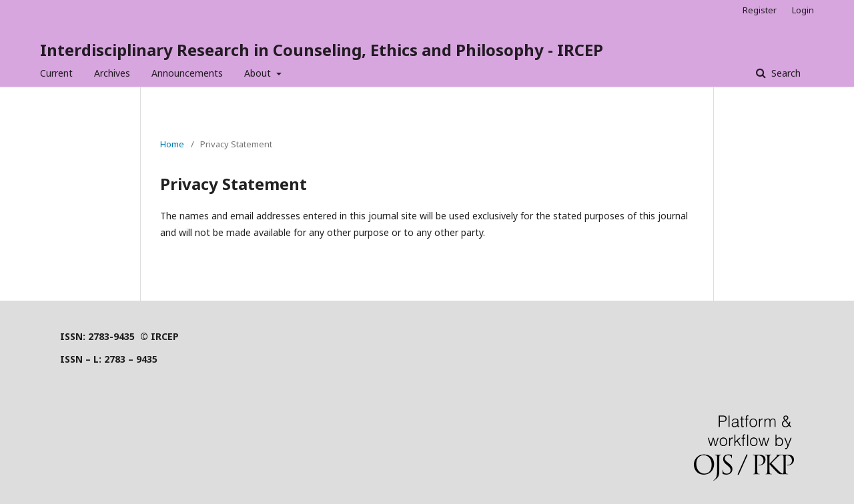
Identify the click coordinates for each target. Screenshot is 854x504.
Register (760, 10)
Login (803, 10)
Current (56, 73)
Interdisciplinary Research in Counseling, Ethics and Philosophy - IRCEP (322, 50)
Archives (112, 73)
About (259, 73)
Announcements (187, 73)
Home (172, 144)
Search (785, 73)
